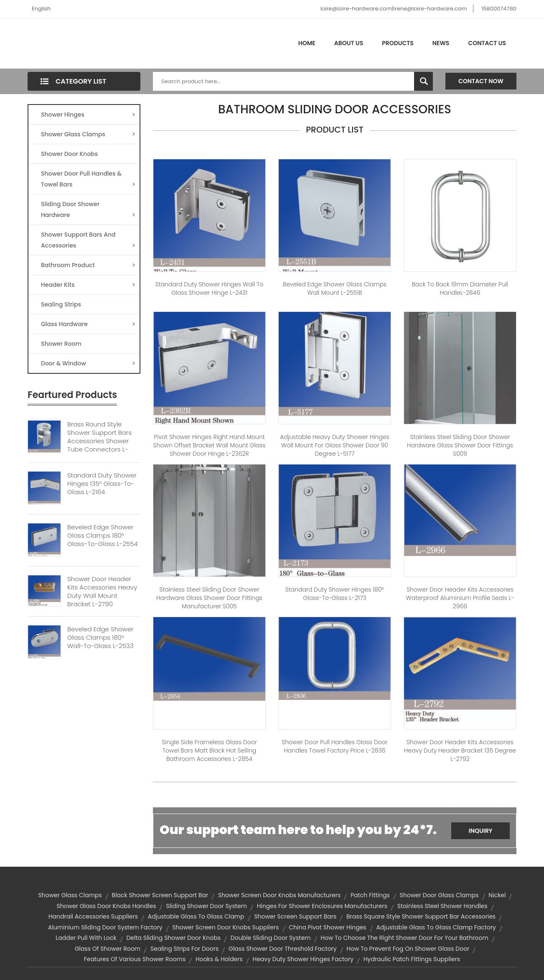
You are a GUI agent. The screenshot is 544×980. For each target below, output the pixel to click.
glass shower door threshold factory (283, 949)
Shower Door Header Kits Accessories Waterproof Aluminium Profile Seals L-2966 (460, 598)
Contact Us (487, 43)
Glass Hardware (88, 324)
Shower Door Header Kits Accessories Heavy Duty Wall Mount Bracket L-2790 (102, 592)
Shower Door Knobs (69, 154)
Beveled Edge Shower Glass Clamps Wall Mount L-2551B (335, 288)
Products (398, 43)
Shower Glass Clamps (88, 134)
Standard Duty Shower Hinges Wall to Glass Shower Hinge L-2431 (210, 288)
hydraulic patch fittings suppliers (412, 959)
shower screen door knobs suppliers (225, 927)
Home (307, 43)
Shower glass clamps (70, 895)
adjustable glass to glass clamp (196, 916)
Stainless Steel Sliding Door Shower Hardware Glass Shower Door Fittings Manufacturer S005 (209, 598)
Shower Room (61, 344)
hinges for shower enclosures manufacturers (322, 906)
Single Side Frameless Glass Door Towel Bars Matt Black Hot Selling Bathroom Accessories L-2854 (209, 750)
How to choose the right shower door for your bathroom (404, 938)
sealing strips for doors (184, 949)
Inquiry (481, 831)
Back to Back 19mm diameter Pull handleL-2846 (460, 288)
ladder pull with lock (86, 938)
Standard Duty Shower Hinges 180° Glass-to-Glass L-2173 (335, 594)
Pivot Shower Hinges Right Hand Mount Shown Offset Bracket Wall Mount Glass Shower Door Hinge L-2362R (210, 445)
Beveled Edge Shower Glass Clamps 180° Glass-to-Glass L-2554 (103, 536)
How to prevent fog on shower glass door (408, 949)
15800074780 (499, 9)
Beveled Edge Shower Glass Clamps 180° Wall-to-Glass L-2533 (100, 638)
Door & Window (88, 363)
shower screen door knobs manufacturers (279, 895)
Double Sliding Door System (271, 938)
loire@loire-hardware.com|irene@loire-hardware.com (394, 9)
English (41, 9)
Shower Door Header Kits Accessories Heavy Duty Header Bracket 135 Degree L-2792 (460, 750)
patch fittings (370, 895)
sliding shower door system (206, 906)
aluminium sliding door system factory (105, 927)
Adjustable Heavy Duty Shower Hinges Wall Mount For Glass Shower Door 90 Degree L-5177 (334, 445)
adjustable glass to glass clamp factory (436, 927)
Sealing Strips (61, 304)
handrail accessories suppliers (93, 916)
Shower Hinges (88, 115)
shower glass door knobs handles (106, 906)
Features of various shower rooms (135, 959)
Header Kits (88, 285)
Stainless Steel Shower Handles (442, 906)
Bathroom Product (88, 265)
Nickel (497, 895)
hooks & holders (219, 959)
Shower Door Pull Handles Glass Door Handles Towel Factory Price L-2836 (334, 746)
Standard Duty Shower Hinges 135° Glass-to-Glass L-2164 (102, 484)
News (441, 43)
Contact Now (481, 81)
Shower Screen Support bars (295, 916)
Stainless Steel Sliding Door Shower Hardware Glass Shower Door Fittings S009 (460, 445)
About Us (349, 43)
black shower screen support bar (160, 895)
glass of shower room (108, 949)
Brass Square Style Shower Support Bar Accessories (421, 916)
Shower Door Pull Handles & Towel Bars (88, 180)
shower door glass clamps (439, 895)
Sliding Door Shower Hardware (88, 210)
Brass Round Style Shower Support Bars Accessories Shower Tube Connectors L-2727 (99, 441)
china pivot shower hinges (327, 927)
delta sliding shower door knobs (173, 938)
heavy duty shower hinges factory (303, 959)
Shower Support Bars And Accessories (88, 241)
